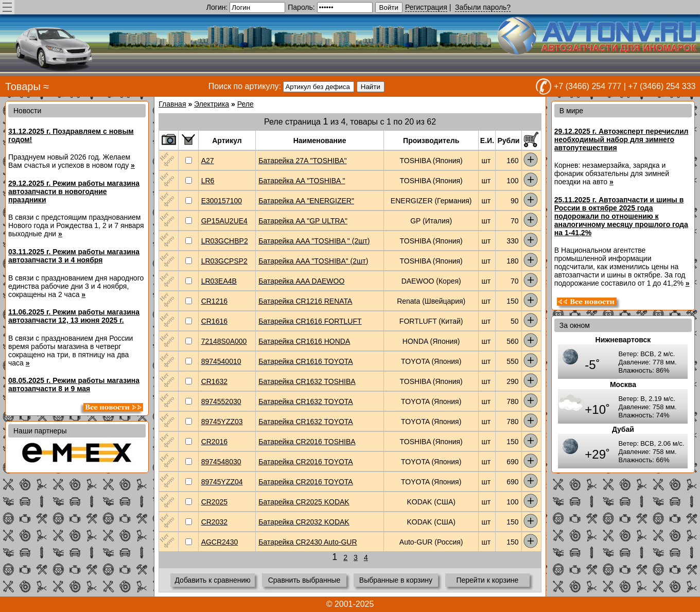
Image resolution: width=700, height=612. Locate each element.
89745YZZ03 (222, 422)
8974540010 (221, 361)
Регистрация (426, 7)
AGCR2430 (220, 542)
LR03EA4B (219, 281)
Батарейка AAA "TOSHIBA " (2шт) (314, 241)
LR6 (208, 181)
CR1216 (214, 301)
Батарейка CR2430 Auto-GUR (308, 542)
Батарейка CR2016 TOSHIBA (307, 442)
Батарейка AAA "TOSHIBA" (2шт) (313, 261)
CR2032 (214, 522)
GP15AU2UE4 (224, 221)
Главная (172, 104)
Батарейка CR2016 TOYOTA (305, 462)
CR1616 (214, 321)
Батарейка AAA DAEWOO (301, 281)
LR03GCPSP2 (224, 261)
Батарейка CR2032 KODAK (304, 522)
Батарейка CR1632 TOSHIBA (307, 381)
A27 (208, 161)
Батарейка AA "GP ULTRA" (303, 221)
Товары (23, 86)
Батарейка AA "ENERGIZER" (306, 201)
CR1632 (214, 381)
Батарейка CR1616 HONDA (304, 341)
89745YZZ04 (222, 482)
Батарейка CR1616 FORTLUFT (310, 321)
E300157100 (222, 201)
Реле (246, 104)
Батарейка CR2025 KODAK (304, 502)
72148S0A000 (224, 341)
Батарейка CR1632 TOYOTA (305, 401)
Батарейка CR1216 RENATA (305, 301)
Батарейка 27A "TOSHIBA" (302, 161)
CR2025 (214, 502)
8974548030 (221, 462)
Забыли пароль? (483, 7)
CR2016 (214, 442)
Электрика (212, 104)
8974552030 (221, 401)
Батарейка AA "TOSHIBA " (302, 181)
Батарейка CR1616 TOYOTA (305, 361)
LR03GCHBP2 (225, 241)
